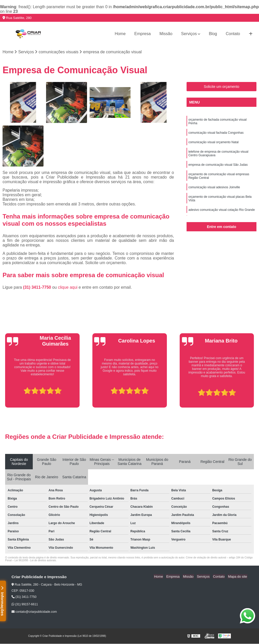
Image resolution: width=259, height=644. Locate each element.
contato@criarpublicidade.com (34, 612)
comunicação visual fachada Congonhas (216, 133)
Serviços (189, 34)
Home (120, 34)
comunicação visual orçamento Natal (213, 143)
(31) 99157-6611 (25, 605)
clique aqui (68, 288)
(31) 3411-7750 (38, 288)
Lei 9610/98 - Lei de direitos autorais (35, 561)
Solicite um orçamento (222, 87)
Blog (213, 34)
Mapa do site (238, 577)
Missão (166, 34)
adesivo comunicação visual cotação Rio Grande (222, 212)
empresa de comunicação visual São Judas (218, 166)
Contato (233, 34)
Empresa (143, 34)
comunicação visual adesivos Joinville (214, 189)
